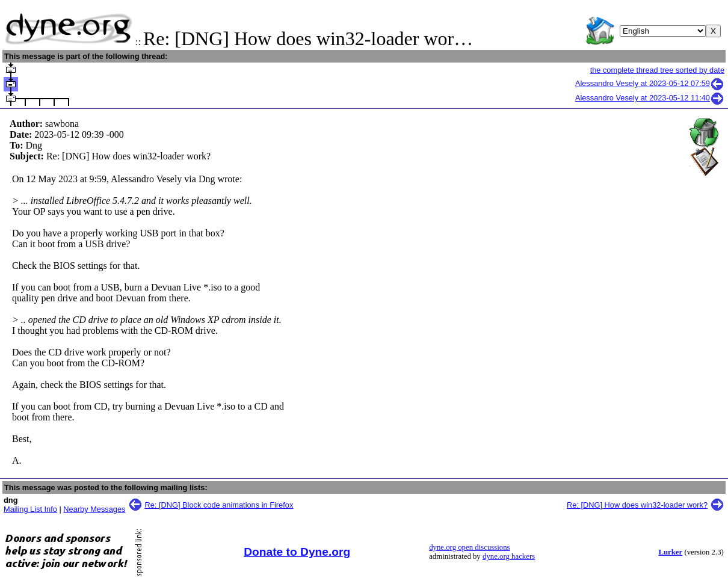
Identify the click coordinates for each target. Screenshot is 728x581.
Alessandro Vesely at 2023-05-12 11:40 (650, 98)
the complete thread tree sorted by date (657, 70)
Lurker (670, 552)
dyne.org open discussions (469, 547)
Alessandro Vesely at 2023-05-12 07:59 (650, 83)
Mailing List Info (30, 509)
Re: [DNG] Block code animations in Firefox (219, 505)
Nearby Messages (94, 509)
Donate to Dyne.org (297, 552)
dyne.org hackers (509, 556)
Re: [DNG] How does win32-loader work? (637, 505)
